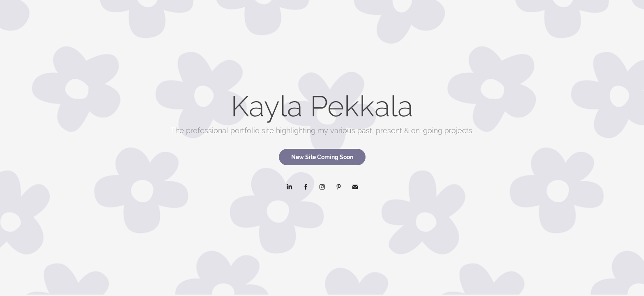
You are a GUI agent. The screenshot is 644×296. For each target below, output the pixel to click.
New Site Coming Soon (322, 157)
